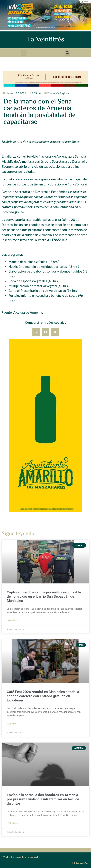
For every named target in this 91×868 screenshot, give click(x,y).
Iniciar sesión (80, 863)
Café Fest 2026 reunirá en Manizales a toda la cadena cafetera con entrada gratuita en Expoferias (43, 696)
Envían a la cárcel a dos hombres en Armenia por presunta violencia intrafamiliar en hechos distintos (43, 799)
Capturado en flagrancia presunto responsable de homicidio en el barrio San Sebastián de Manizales (44, 596)
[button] (24, 53)
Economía (53, 93)
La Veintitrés (46, 40)
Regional (65, 93)
